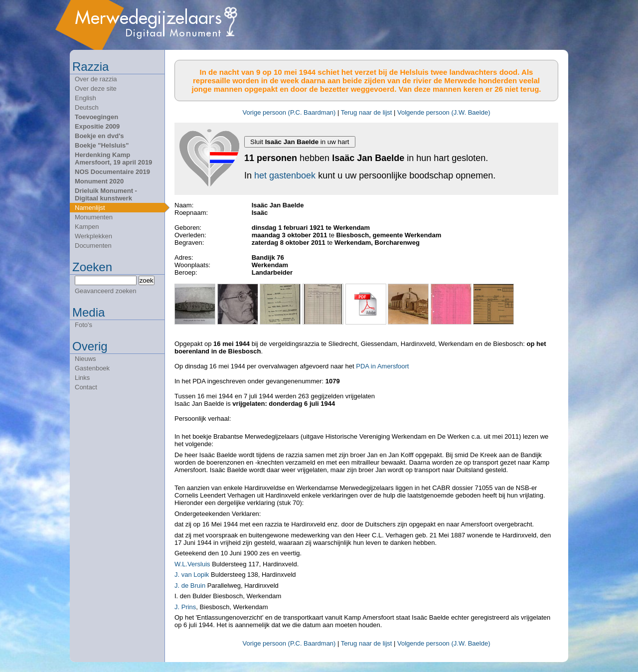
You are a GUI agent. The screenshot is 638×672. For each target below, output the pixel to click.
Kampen (87, 227)
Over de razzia (96, 79)
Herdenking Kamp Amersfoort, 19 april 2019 (113, 159)
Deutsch (87, 107)
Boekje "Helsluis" (102, 145)
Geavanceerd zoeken (106, 291)
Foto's (83, 325)
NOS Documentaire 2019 (112, 172)
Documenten (93, 246)
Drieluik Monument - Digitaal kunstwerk (106, 194)
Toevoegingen (96, 117)
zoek (147, 280)
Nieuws (85, 359)
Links (82, 378)
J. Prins (185, 607)
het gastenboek (285, 175)
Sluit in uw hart (300, 142)
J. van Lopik (192, 575)
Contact (86, 387)
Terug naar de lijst (367, 112)
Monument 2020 (99, 181)
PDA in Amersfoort (382, 366)
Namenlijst (90, 208)
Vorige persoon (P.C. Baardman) (289, 112)
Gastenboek (92, 368)
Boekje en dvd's (99, 136)
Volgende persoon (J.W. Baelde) (444, 112)
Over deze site (96, 88)
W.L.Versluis (192, 564)
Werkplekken (93, 236)
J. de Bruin (190, 586)
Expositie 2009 (97, 126)
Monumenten (94, 217)
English (85, 98)
